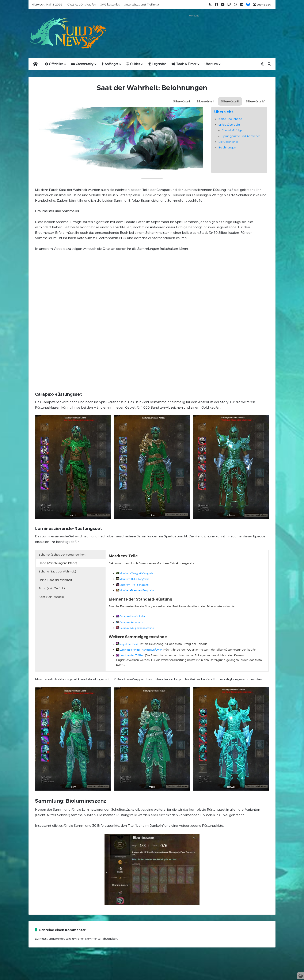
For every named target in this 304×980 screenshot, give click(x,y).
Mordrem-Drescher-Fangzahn (137, 590)
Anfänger (110, 64)
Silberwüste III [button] (230, 101)
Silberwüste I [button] (181, 101)
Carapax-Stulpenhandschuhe (137, 628)
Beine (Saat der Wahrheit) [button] (56, 580)
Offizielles (54, 64)
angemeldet (57, 939)
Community (82, 64)
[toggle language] (301, 976)
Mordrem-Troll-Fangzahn (134, 585)
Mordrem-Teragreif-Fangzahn (137, 573)
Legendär (157, 64)
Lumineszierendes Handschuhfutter (141, 650)
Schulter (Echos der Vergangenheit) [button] (63, 555)
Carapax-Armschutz (131, 622)
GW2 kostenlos (110, 4)
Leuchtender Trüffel (131, 655)
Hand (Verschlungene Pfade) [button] (58, 563)
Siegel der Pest (129, 644)
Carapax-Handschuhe (132, 616)
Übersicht (224, 112)
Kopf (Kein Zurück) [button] (51, 597)
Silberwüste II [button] (205, 101)
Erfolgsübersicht (229, 125)
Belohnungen (227, 147)
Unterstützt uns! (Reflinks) (141, 4)
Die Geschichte (228, 142)
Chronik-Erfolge (232, 130)
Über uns (211, 64)
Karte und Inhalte (230, 119)
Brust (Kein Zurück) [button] (52, 588)
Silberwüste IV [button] (255, 101)
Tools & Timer (184, 64)
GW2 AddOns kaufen (81, 4)
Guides (133, 64)
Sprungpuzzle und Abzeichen (241, 136)
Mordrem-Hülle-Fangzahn (134, 579)
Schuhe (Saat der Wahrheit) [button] (57, 571)
